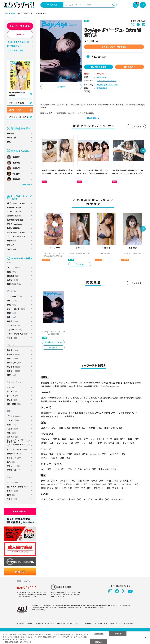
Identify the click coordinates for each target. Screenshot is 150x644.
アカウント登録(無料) (20, 26)
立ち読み (61, 87)
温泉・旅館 (15, 404)
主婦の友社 (129, 383)
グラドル (14, 416)
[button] (143, 151)
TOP (6, 13)
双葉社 (96, 386)
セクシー (14, 371)
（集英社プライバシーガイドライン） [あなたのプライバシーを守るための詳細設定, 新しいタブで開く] (18, 642)
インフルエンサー (17, 449)
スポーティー (15, 330)
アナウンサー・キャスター (19, 445)
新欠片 (72, 386)
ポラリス (11, 245)
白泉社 (80, 386)
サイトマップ (129, 623)
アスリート (14, 466)
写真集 (13, 13)
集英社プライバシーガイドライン (41, 623)
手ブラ (13, 482)
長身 (12, 317)
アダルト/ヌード (14, 470)
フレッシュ (14, 325)
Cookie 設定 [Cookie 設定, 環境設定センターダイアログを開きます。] (99, 633)
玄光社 (105, 383)
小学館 (138, 383)
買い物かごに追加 (99, 67)
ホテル (12, 400)
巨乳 (12, 301)
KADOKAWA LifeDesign (89, 383)
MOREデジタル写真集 (108, 398)
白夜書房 (88, 386)
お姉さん (14, 354)
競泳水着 (13, 276)
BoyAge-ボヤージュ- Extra (108, 85)
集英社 (119, 383)
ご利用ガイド (15, 46)
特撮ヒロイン (15, 454)
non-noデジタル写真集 (130, 398)
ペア (11, 387)
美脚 (12, 313)
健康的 (13, 321)
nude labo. (12, 249)
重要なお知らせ (20, 511)
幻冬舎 (112, 383)
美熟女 (13, 358)
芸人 (11, 462)
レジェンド (15, 458)
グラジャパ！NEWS (19, 117)
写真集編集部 (102, 88)
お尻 (12, 305)
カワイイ (14, 367)
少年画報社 (46, 386)
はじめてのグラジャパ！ (20, 42)
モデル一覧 (26, 185)
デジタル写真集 (17, 103)
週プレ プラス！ (16, 110)
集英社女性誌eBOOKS (51, 401)
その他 (12, 499)
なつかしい (15, 363)
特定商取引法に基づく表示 (68, 623)
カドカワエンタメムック (106, 81)
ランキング (11, 138)
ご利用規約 (20, 623)
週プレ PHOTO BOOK (16, 203)
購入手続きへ (130, 67)
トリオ (12, 392)
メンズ (13, 491)
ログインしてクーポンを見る (114, 47)
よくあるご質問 (16, 50)
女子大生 (13, 437)
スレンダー (15, 296)
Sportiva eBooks (14, 216)
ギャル (12, 338)
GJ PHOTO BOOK (14, 212)
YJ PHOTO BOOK (14, 207)
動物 (11, 495)
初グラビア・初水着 (18, 487)
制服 (12, 272)
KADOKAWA (101, 77)
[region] (75, 638)
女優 (12, 425)
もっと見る (136, 127)
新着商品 (11, 133)
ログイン (20, 34)
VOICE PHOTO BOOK (16, 232)
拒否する (118, 633)
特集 (9, 142)
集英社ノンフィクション (74, 401)
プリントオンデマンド (16, 236)
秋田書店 (45, 383)
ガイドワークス (58, 383)
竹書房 (56, 386)
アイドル (14, 420)
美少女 (13, 350)
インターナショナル (18, 334)
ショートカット (16, 309)
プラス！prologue (14, 224)
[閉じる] (146, 638)
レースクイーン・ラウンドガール (19, 441)
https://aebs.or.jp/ (38, 609)
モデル (13, 429)
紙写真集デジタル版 (15, 220)
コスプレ (14, 268)
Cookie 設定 (87, 623)
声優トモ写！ (12, 241)
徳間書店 (64, 386)
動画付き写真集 (13, 228)
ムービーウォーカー (110, 386)
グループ (13, 396)
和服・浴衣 (15, 284)
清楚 (12, 375)
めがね (13, 280)
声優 (12, 433)
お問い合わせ (116, 623)
